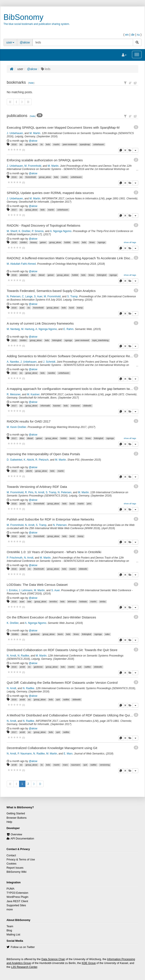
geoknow (35, 634)
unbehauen (99, 144)
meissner (76, 406)
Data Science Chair (53, 959)
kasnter (57, 406)
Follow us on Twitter (23, 947)
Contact (11, 855)
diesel (42, 275)
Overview (16, 834)
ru (138, 35)
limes (92, 242)
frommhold (31, 177)
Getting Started (16, 813)
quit (79, 667)
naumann (76, 765)
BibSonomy (23, 17)
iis (42, 144)
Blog (9, 930)
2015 (14, 340)
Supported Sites (16, 905)
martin (56, 144)
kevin (76, 242)
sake (107, 634)
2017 (14, 210)
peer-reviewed (70, 144)
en (127, 35)
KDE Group (89, 963)
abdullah (24, 275)
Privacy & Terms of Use (21, 860)
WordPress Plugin (17, 897)
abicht (29, 471)
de (133, 35)
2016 (14, 144)
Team (10, 926)
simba (102, 601)
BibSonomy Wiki (16, 872)
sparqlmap (85, 144)
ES (21, 471)
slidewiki (87, 406)
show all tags (130, 242)
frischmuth (39, 569)
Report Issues (15, 868)
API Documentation (22, 839)
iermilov (53, 601)
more (10, 910)
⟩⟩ (40, 784)
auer (22, 308)
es (21, 144)
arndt (22, 504)
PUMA (10, 889)
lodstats (83, 601)
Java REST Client (17, 901)
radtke (88, 667)
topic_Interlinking (101, 340)
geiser (43, 242)
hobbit (67, 242)
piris (89, 504)
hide (31, 83)
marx (65, 765)
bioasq (34, 242)
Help (9, 822)
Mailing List (13, 935)
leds (48, 144)
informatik (45, 406)
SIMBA (24, 242)
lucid (71, 308)
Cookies (12, 864)
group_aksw (31, 144)
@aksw (25, 42)
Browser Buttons (16, 818)
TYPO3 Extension (17, 893)
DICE (14, 242)
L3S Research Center (24, 967)
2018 (14, 275)
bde (29, 601)
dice (33, 275)
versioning (105, 765)
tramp (80, 308)
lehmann (72, 601)
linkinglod (102, 275)
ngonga (101, 242)
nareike (51, 373)
